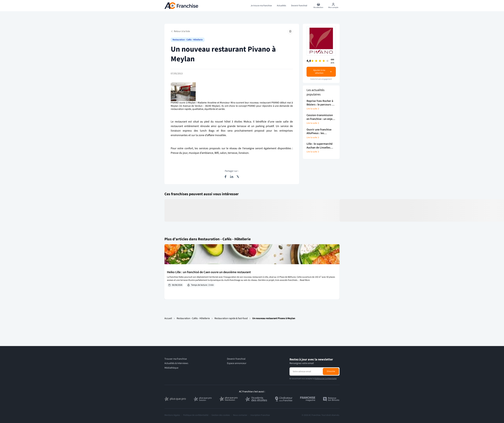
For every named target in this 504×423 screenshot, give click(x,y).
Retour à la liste (180, 31)
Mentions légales (172, 415)
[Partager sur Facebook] (225, 177)
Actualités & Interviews (176, 363)
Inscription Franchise (260, 415)
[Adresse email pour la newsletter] (306, 371)
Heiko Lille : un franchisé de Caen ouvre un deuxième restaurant (209, 272)
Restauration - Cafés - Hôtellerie (193, 318)
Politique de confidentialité (196, 415)
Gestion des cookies (221, 415)
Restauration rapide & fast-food (231, 318)
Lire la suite (313, 109)
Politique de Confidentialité (326, 379)
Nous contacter (240, 415)
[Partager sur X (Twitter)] (238, 177)
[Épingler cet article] (290, 31)
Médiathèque (171, 368)
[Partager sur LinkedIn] (232, 177)
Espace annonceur (237, 363)
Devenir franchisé (236, 359)
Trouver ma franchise (176, 359)
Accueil (168, 318)
